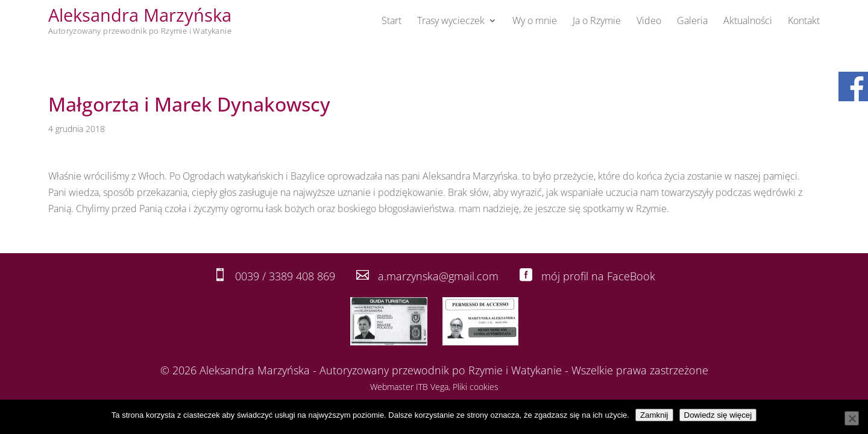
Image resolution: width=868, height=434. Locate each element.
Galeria (692, 22)
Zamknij (654, 415)
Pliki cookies (476, 387)
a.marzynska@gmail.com (438, 276)
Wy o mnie (535, 22)
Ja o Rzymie (597, 22)
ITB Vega (432, 387)
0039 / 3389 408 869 (285, 276)
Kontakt (804, 22)
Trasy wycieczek (451, 22)
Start (392, 22)
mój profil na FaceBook (598, 276)
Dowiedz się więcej (718, 415)
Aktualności (748, 22)
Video (649, 22)
